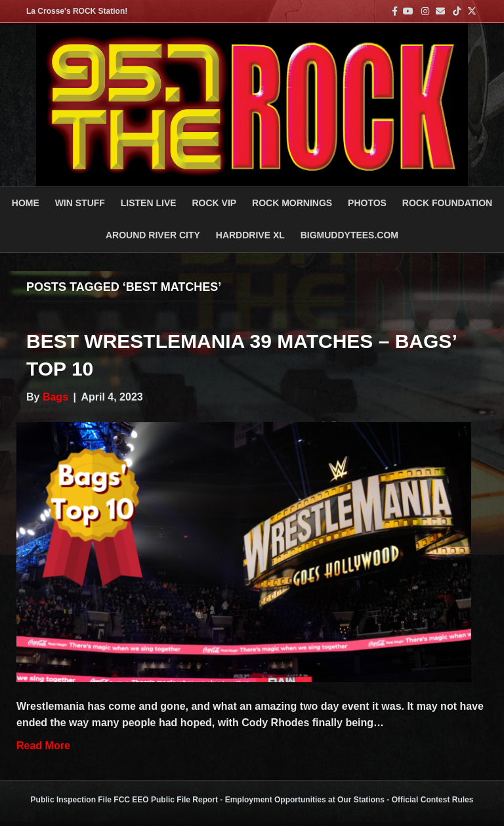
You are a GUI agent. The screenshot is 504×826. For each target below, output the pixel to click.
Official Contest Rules (433, 800)
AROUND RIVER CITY (153, 235)
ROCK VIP (214, 203)
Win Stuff (80, 203)
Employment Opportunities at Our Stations (305, 800)
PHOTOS (367, 203)
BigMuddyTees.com (349, 235)
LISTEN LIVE (149, 203)
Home (26, 203)
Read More (43, 746)
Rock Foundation (447, 203)
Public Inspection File (71, 800)
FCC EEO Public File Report (166, 800)
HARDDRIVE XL (250, 235)
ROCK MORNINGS (292, 203)
